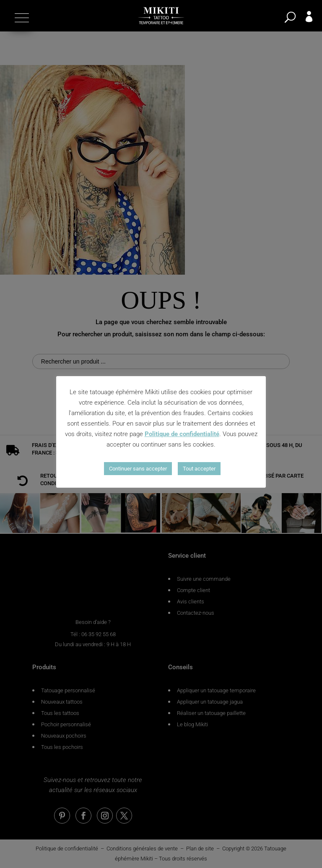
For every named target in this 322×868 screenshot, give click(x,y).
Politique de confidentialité (182, 434)
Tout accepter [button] (199, 469)
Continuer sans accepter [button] (138, 469)
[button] (21, 18)
